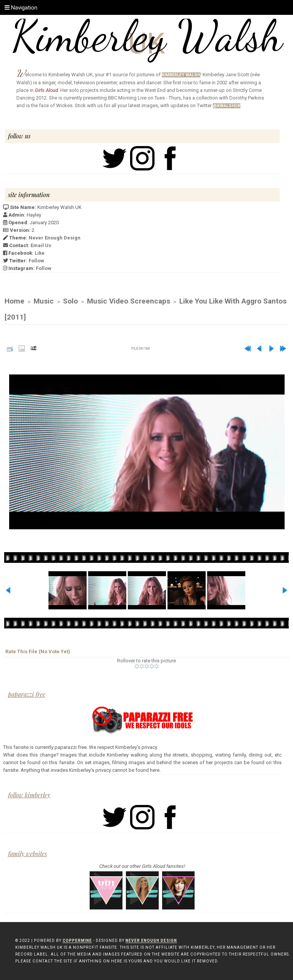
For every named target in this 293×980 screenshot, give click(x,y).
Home (14, 301)
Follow (36, 261)
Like (40, 253)
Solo (70, 301)
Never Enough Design (55, 238)
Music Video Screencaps (129, 301)
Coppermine (77, 941)
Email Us (41, 245)
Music (44, 301)
